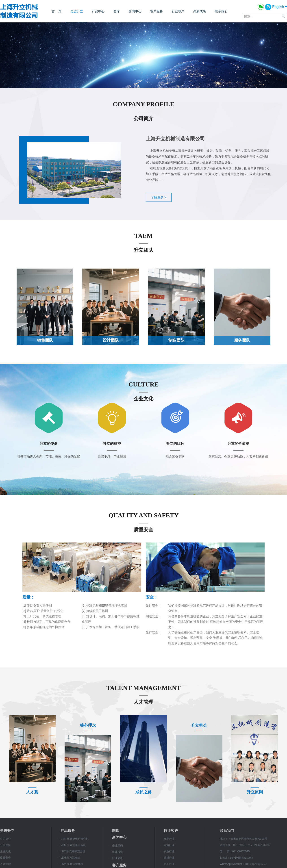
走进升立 (77, 11)
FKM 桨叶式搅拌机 (72, 864)
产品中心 (98, 11)
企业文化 (5, 851)
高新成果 (200, 11)
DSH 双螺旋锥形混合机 (75, 839)
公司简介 (5, 839)
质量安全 (5, 858)
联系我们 (221, 11)
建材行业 (169, 858)
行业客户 (178, 11)
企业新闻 (117, 846)
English (280, 7)
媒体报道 (117, 852)
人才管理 (5, 864)
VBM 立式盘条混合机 (73, 845)
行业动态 (117, 858)
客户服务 (157, 11)
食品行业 (169, 839)
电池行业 (169, 845)
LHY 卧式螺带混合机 (73, 851)
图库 (117, 11)
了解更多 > (159, 197)
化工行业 (169, 864)
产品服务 (68, 831)
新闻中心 (135, 11)
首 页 (57, 11)
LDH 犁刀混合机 (70, 858)
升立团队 (5, 845)
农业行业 (169, 851)
